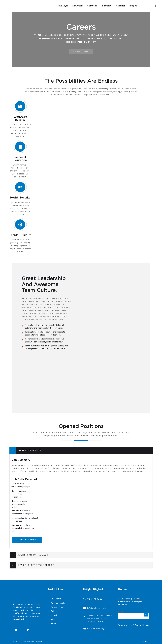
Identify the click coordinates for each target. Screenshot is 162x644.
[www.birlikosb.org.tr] (84, 627)
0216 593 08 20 (94, 598)
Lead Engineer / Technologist (36, 564)
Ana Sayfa (63, 6)
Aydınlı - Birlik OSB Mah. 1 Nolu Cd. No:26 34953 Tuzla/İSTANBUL (99, 617)
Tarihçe (54, 610)
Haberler (121, 6)
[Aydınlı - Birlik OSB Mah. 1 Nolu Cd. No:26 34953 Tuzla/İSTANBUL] (84, 614)
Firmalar (107, 6)
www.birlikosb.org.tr (96, 627)
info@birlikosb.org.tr (96, 607)
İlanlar (53, 619)
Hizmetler (92, 6)
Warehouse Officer (30, 450)
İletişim (133, 6)
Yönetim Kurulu (58, 602)
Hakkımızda (56, 598)
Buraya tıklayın (142, 625)
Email (120, 611)
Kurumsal (77, 6)
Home (75, 51)
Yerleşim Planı (57, 606)
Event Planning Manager (33, 554)
